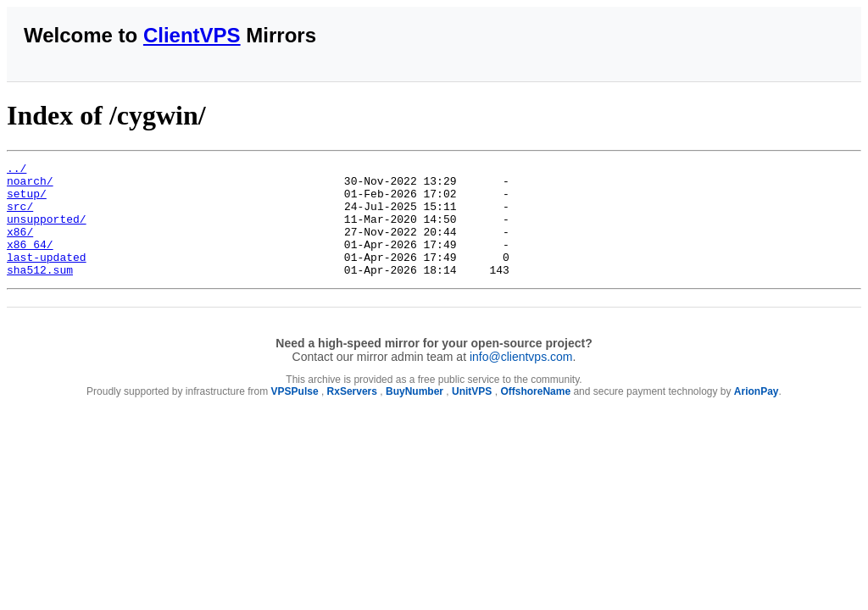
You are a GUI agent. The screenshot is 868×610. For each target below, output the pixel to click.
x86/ (20, 247)
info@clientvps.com (521, 380)
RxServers (352, 414)
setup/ (27, 201)
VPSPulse (295, 414)
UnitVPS (472, 414)
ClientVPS (192, 35)
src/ (20, 216)
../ (17, 170)
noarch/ (30, 186)
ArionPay (757, 414)
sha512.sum (40, 292)
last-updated (47, 277)
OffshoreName (535, 414)
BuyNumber (415, 414)
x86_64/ (30, 262)
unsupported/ (47, 231)
